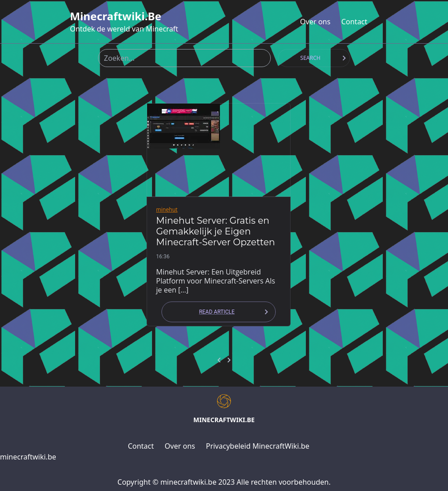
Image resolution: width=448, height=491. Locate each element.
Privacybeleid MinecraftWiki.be (258, 446)
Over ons (315, 22)
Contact (354, 22)
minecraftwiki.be (115, 16)
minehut (167, 209)
